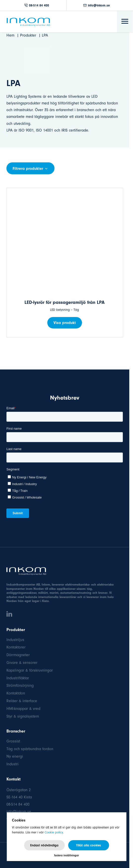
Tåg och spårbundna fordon (30, 749)
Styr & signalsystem (23, 716)
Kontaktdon (16, 693)
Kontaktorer (16, 647)
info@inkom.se (97, 5)
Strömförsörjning (20, 685)
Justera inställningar (66, 855)
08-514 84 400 (37, 5)
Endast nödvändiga (44, 845)
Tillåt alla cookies (89, 845)
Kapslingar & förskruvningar (30, 670)
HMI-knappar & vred (23, 709)
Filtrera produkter (30, 169)
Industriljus (15, 640)
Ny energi (15, 756)
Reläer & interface (22, 701)
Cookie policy (54, 832)
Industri (13, 764)
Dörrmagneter (18, 655)
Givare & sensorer (22, 663)
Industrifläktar (18, 678)
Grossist (13, 741)
